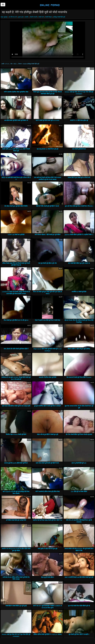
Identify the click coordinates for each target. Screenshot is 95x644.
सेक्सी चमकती (33, 17)
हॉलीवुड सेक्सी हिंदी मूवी (59, 17)
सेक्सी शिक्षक (48, 17)
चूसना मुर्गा (21, 17)
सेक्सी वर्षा (41, 17)
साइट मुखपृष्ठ (4, 17)
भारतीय (27, 17)
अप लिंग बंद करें (13, 17)
